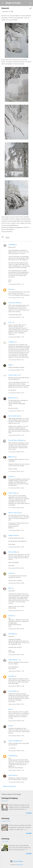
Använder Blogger (17, 861)
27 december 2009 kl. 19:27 (16, 435)
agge (10, 365)
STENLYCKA (12, 756)
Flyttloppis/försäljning (10, 798)
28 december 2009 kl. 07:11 (16, 611)
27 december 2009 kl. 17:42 (16, 317)
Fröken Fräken (13, 493)
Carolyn (11, 573)
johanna (11, 616)
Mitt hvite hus (12, 398)
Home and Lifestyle (14, 303)
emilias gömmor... (14, 660)
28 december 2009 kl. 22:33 (16, 704)
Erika (10, 726)
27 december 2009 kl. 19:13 (16, 411)
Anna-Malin (12, 634)
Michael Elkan (20, 865)
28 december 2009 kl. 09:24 (16, 655)
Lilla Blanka (12, 245)
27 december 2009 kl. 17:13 (16, 284)
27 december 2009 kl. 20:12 (16, 471)
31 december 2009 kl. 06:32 (16, 782)
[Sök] (31, 4)
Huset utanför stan (14, 416)
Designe (11, 476)
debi (10, 709)
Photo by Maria (13, 552)
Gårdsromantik (13, 535)
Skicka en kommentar (9, 786)
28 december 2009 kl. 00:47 (16, 568)
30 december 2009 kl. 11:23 (16, 770)
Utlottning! (5, 818)
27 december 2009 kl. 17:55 (16, 337)
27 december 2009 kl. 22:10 (16, 530)
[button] (31, 9)
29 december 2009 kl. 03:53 (16, 721)
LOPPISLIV (12, 342)
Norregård (11, 676)
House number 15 (14, 375)
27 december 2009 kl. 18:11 (16, 360)
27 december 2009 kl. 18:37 (16, 393)
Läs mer (29, 813)
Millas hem (12, 457)
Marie (10, 588)
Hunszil (11, 289)
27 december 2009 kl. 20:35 (16, 508)
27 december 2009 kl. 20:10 (16, 452)
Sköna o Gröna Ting (14, 513)
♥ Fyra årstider (13, 691)
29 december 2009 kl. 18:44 (16, 751)
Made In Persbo (13, 3)
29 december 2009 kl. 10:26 (16, 736)
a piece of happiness (14, 741)
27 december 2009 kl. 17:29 (16, 298)
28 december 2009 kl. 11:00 (16, 671)
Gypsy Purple (12, 775)
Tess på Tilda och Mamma (16, 440)
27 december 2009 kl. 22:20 (16, 547)
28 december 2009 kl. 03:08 (16, 583)
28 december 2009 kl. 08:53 (16, 629)
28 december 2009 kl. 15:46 (16, 686)
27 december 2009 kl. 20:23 (16, 488)
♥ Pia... (10, 322)
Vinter (7, 238)
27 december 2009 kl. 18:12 (16, 370)
